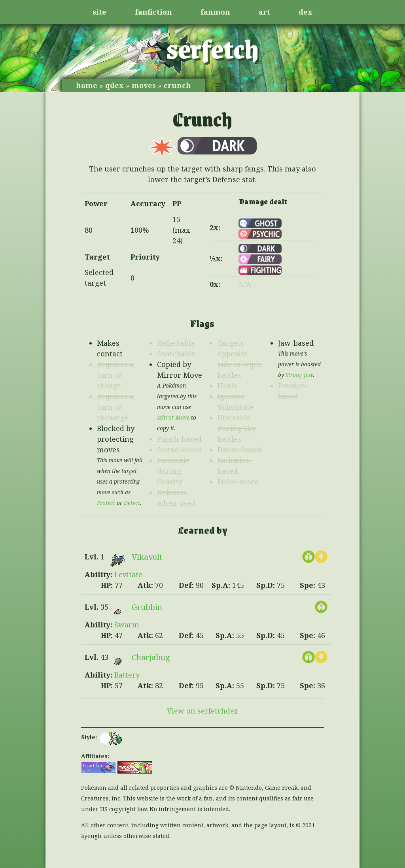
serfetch (213, 48)
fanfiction (153, 12)
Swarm (127, 625)
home (87, 85)
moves (144, 85)
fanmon (215, 12)
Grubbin (147, 607)
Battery (127, 675)
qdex (114, 85)
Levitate (128, 574)
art (264, 12)
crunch (177, 85)
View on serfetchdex (202, 711)
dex (306, 12)
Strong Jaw (299, 375)
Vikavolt (147, 557)
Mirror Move (173, 418)
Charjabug (151, 657)
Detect (132, 503)
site (99, 12)
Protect (106, 503)
